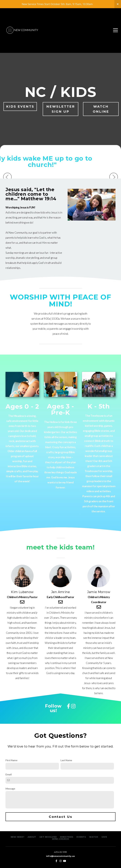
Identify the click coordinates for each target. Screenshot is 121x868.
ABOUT (32, 837)
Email (9, 774)
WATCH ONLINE (101, 109)
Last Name (66, 760)
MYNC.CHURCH (61, 839)
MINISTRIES (67, 837)
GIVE (104, 837)
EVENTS (81, 837)
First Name (12, 760)
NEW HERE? (18, 837)
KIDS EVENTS (20, 106)
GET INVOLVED (48, 837)
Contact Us (61, 817)
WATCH (94, 837)
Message (10, 789)
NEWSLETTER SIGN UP (61, 109)
